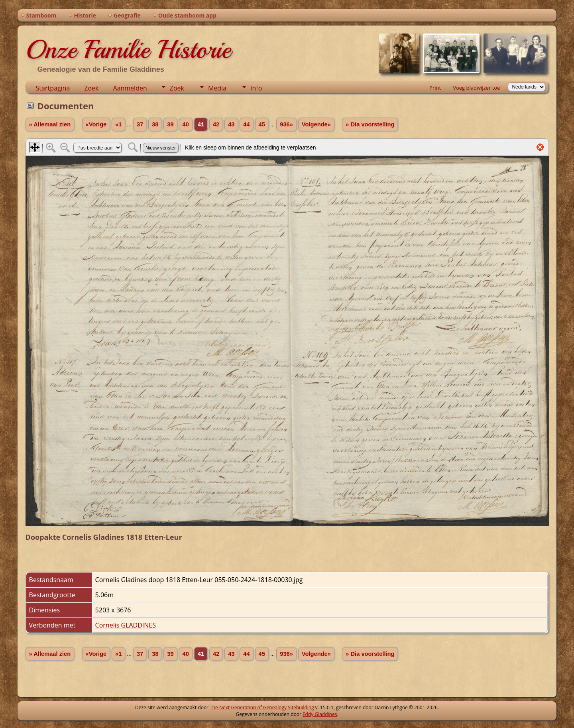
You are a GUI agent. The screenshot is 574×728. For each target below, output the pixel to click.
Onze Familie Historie (128, 49)
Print (435, 88)
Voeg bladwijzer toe (476, 88)
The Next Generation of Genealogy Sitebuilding (262, 707)
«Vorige (96, 124)
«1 (118, 124)
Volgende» (316, 124)
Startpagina (53, 88)
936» (286, 124)
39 (170, 124)
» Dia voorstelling (370, 124)
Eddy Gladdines (320, 714)
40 (186, 124)
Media (217, 88)
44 (246, 124)
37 (140, 124)
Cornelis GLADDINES (126, 625)
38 (155, 124)
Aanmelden (130, 88)
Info (256, 88)
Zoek (91, 88)
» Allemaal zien (50, 124)
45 (262, 124)
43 (231, 124)
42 (216, 124)
